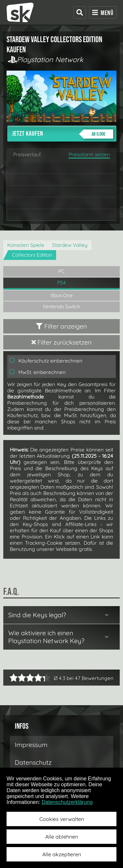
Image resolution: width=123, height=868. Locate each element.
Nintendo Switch (62, 306)
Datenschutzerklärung (67, 802)
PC (61, 271)
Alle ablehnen (62, 837)
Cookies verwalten (62, 819)
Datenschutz (33, 762)
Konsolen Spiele (26, 245)
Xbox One (62, 295)
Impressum (31, 745)
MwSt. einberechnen (38, 372)
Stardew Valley (70, 245)
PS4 (61, 283)
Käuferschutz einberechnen (46, 361)
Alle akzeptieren (62, 854)
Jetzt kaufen (63, 134)
